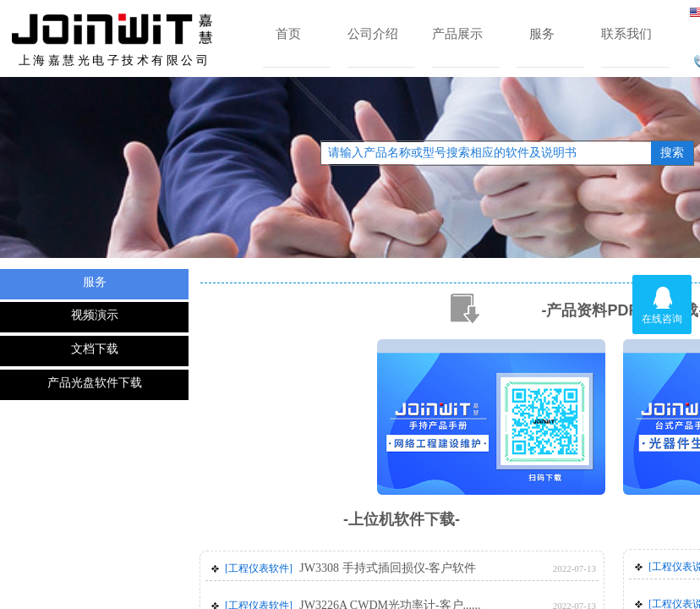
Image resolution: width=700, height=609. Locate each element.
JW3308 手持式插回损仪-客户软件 (388, 568)
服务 (542, 34)
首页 (288, 34)
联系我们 (626, 34)
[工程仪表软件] (259, 568)
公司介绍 (373, 34)
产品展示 (457, 34)
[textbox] (486, 153)
